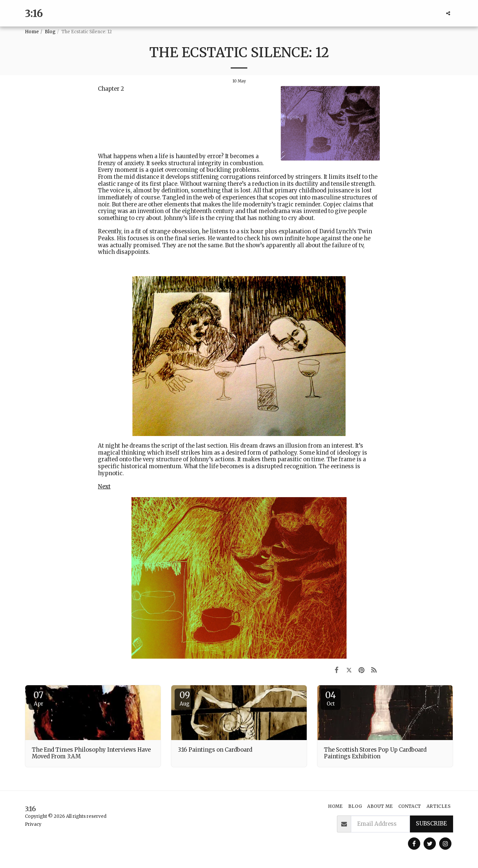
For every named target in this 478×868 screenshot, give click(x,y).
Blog (50, 32)
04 (331, 698)
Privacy (33, 824)
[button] (448, 13)
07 (39, 698)
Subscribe (431, 824)
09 (185, 698)
